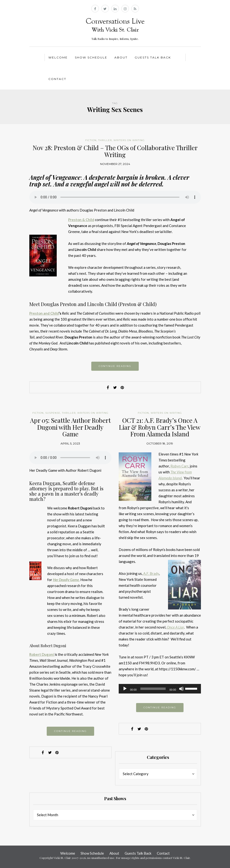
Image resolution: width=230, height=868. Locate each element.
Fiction (91, 140)
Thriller (105, 140)
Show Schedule (91, 57)
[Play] (125, 689)
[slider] (153, 689)
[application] (160, 689)
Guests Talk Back (153, 57)
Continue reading (115, 366)
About (121, 57)
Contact (57, 79)
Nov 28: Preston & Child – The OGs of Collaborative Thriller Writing (115, 151)
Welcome (58, 57)
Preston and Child (44, 313)
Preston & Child (81, 220)
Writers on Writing (129, 140)
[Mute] (181, 689)
